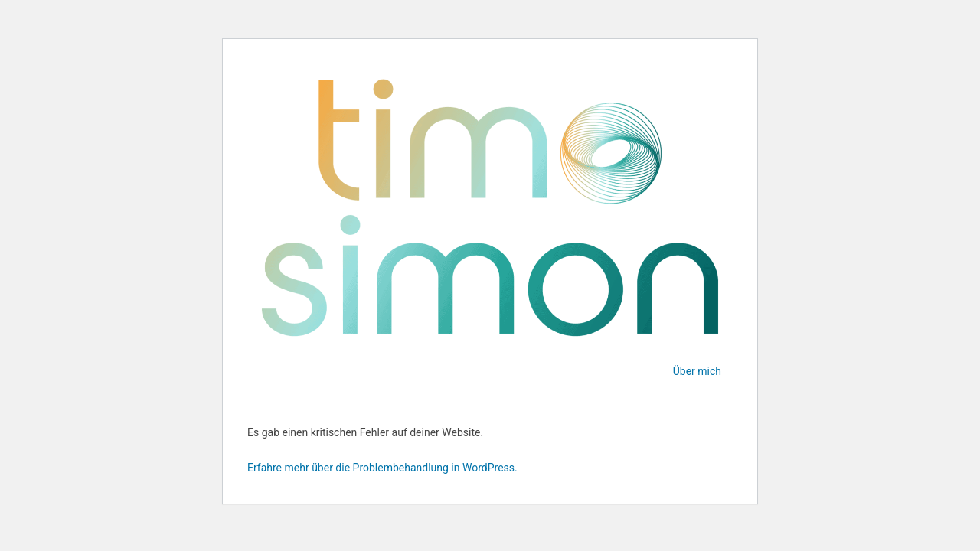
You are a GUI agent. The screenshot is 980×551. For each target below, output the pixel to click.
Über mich (697, 371)
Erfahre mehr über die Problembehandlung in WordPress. (382, 468)
